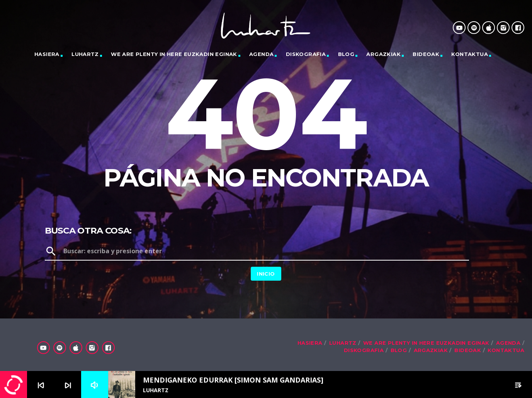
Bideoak (426, 54)
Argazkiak (383, 54)
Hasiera (47, 54)
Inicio (266, 274)
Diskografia (306, 54)
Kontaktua (470, 54)
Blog (346, 54)
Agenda (261, 54)
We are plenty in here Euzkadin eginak (174, 54)
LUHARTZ (85, 54)
